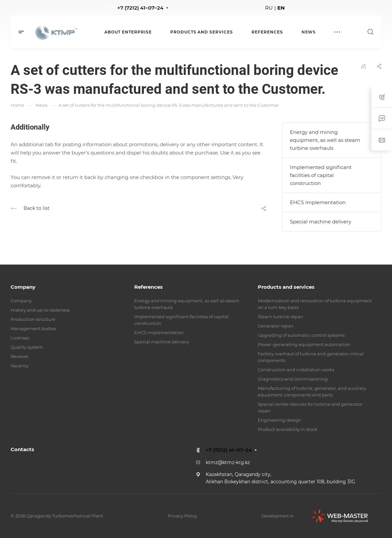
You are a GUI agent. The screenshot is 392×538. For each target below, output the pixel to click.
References (148, 287)
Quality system (27, 347)
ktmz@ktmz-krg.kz (228, 462)
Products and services (286, 287)
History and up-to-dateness (40, 310)
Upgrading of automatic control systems (301, 335)
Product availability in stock (288, 429)
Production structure (33, 319)
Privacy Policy (182, 516)
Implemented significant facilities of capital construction (321, 175)
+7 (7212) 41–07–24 (140, 8)
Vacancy (20, 366)
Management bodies (33, 329)
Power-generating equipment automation (304, 344)
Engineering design (280, 420)
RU (269, 8)
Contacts (22, 449)
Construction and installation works (296, 370)
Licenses (20, 338)
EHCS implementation (318, 202)
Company (23, 287)
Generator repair (276, 326)
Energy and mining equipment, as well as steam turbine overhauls (325, 140)
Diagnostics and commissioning (293, 379)
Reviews (19, 356)
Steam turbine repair (280, 317)
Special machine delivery (321, 222)
